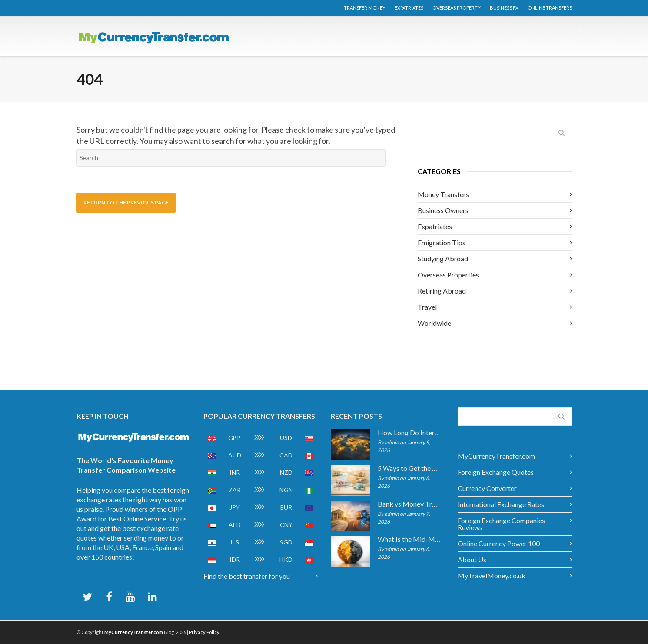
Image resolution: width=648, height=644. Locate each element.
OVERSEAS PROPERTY (457, 8)
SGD (286, 542)
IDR (235, 559)
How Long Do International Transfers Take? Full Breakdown (409, 433)
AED (235, 525)
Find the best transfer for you (247, 576)
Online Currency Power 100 (499, 543)
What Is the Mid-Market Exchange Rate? (409, 539)
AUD (235, 455)
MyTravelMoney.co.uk (492, 576)
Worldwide (434, 323)
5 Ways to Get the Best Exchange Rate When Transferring (409, 468)
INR (235, 472)
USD (286, 438)
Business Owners (443, 210)
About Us (472, 559)
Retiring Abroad (442, 291)
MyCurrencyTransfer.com (496, 456)
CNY (286, 525)
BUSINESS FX (504, 8)
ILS (235, 542)
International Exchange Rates (501, 504)
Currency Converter (487, 488)
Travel (427, 307)
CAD (286, 455)
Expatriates (435, 226)
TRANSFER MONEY (365, 8)
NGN (286, 490)
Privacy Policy (204, 632)
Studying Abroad (443, 259)
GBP (234, 438)
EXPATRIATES (409, 8)
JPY (235, 507)
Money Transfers (443, 194)
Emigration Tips (442, 242)
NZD (286, 472)
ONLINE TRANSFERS (550, 8)
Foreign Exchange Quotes (496, 472)
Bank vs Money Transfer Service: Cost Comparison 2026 (409, 504)
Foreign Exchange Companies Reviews (501, 524)
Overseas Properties (448, 275)
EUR (286, 507)
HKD (286, 559)
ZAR (235, 490)
